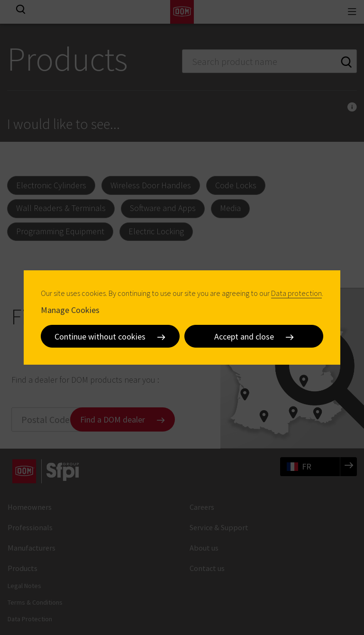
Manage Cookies (70, 310)
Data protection (296, 293)
